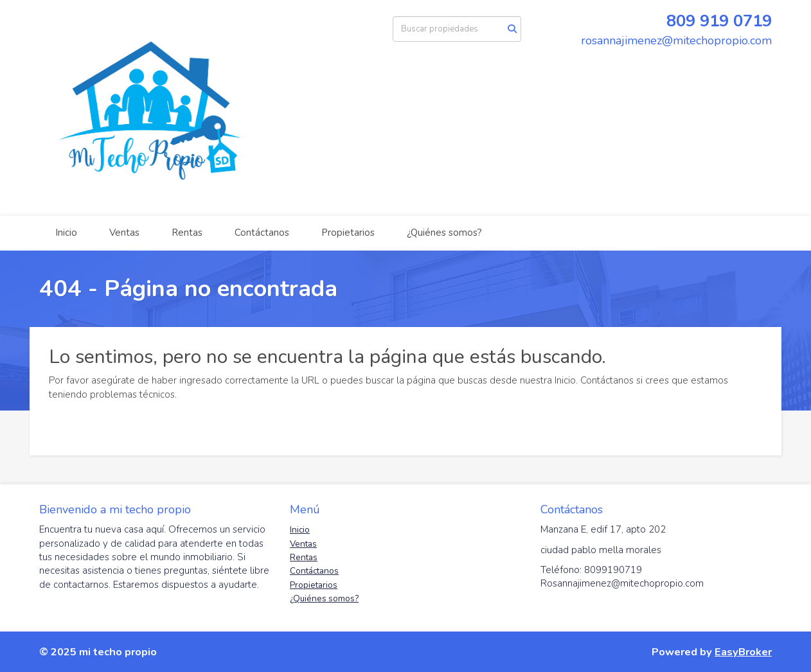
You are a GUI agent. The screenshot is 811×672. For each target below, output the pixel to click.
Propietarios (348, 233)
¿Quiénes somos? (444, 233)
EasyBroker (743, 652)
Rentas (187, 233)
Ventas (124, 233)
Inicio (66, 233)
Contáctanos (262, 233)
